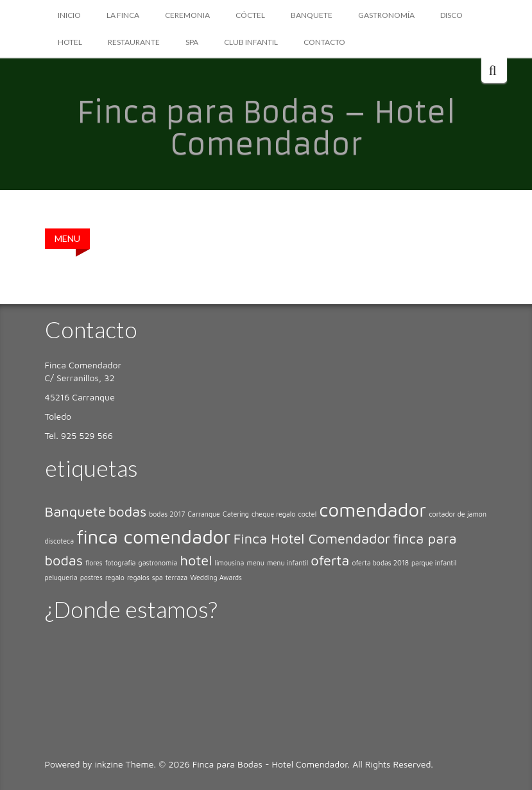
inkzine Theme (124, 764)
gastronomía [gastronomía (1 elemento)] (158, 563)
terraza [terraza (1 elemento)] (176, 578)
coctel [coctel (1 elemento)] (307, 514)
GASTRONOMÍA (386, 15)
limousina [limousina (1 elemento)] (229, 563)
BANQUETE (312, 15)
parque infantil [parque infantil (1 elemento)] (434, 563)
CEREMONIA (187, 15)
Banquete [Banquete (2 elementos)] (75, 511)
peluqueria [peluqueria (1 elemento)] (61, 578)
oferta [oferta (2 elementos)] (330, 560)
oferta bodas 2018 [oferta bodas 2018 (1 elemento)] (380, 563)
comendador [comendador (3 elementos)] (373, 510)
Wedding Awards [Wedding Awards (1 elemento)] (216, 578)
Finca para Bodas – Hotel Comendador (266, 128)
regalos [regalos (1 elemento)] (138, 578)
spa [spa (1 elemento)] (158, 578)
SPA (192, 42)
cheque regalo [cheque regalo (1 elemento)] (273, 514)
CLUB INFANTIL (251, 42)
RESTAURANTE (134, 42)
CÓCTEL (250, 15)
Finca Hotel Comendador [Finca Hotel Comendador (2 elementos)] (312, 538)
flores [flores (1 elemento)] (94, 563)
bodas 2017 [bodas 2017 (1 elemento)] (167, 514)
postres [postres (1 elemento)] (91, 578)
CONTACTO (324, 42)
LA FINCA (123, 15)
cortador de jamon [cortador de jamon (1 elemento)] (458, 514)
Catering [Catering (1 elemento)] (236, 514)
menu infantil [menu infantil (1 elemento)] (287, 563)
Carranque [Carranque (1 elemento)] (204, 514)
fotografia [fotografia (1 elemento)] (121, 563)
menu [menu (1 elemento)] (256, 563)
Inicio (69, 15)
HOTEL (70, 42)
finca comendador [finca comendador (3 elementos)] (153, 537)
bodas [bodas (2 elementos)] (127, 511)
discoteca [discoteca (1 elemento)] (60, 541)
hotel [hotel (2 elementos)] (196, 560)
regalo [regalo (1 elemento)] (115, 578)
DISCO (451, 15)
